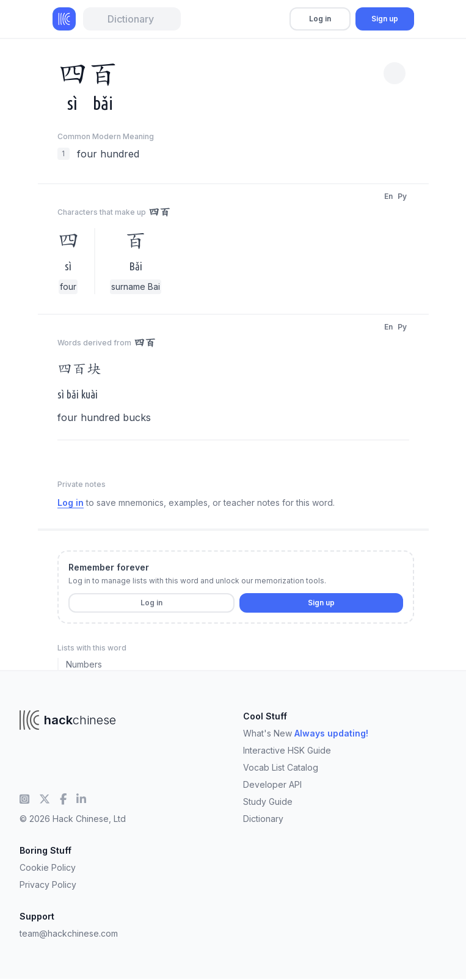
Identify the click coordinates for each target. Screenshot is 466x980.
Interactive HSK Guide (287, 750)
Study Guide (268, 802)
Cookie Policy (48, 867)
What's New (306, 733)
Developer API (272, 784)
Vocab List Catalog (281, 767)
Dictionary (263, 819)
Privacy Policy (48, 885)
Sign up (385, 19)
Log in (320, 19)
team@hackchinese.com (69, 933)
